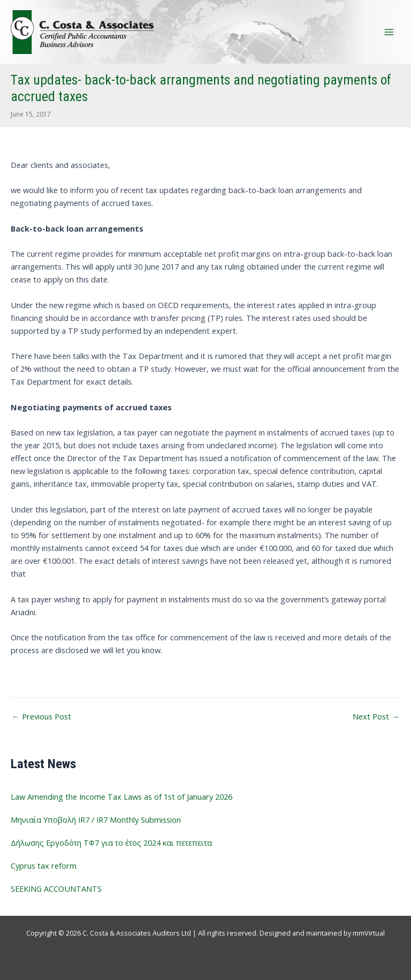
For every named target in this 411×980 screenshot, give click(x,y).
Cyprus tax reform (44, 866)
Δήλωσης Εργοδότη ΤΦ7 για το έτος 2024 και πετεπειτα (111, 843)
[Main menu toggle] (389, 32)
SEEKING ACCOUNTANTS (56, 889)
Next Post (376, 717)
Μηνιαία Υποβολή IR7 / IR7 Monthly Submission (96, 820)
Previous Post (41, 717)
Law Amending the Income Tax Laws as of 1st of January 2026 (121, 797)
